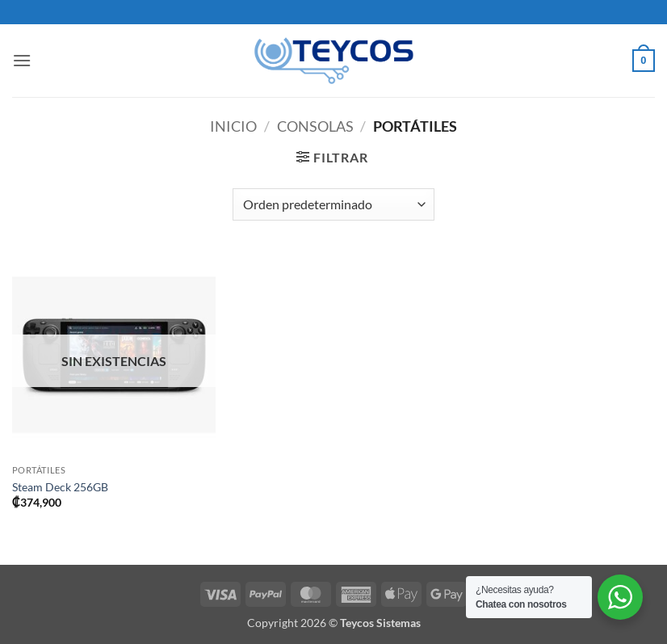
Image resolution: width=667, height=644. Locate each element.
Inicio (233, 126)
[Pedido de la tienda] (333, 204)
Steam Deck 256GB (60, 487)
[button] (22, 60)
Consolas (315, 126)
